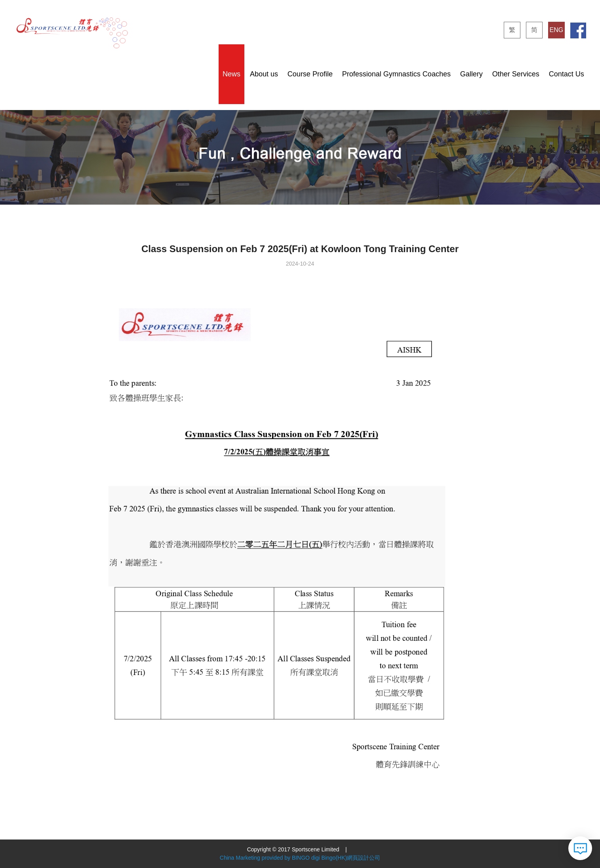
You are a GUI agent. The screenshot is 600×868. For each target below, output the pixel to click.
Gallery (471, 74)
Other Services (516, 74)
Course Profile (310, 74)
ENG (556, 30)
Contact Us (567, 74)
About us (264, 74)
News (231, 74)
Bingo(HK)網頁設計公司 (351, 858)
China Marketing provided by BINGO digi (270, 858)
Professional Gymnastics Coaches (396, 74)
